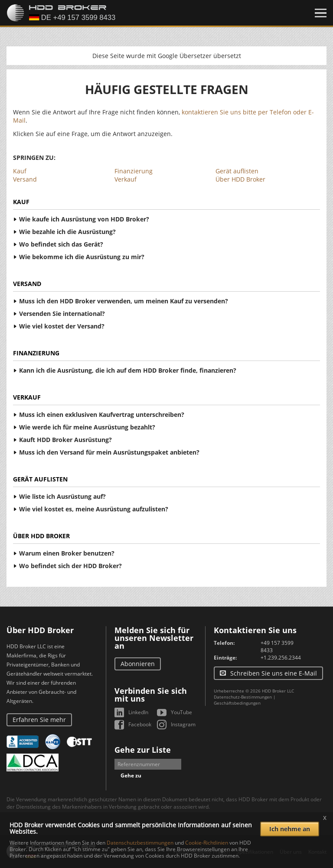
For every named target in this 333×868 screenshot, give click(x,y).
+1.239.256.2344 (281, 658)
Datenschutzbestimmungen (140, 843)
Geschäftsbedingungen (237, 703)
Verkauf (126, 179)
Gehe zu (131, 775)
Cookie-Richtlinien (207, 843)
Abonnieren (138, 664)
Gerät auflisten (237, 171)
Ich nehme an (290, 829)
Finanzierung (134, 171)
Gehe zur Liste (143, 750)
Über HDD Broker (240, 179)
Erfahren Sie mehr (39, 720)
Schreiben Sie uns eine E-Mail (274, 673)
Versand (25, 179)
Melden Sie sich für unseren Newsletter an (154, 638)
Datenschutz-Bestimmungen (243, 697)
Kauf (20, 171)
